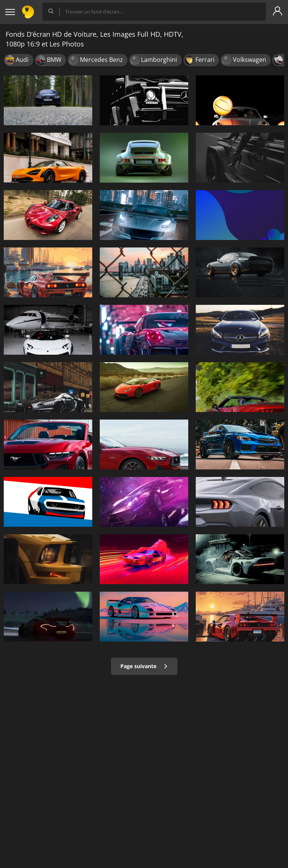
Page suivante (144, 666)
